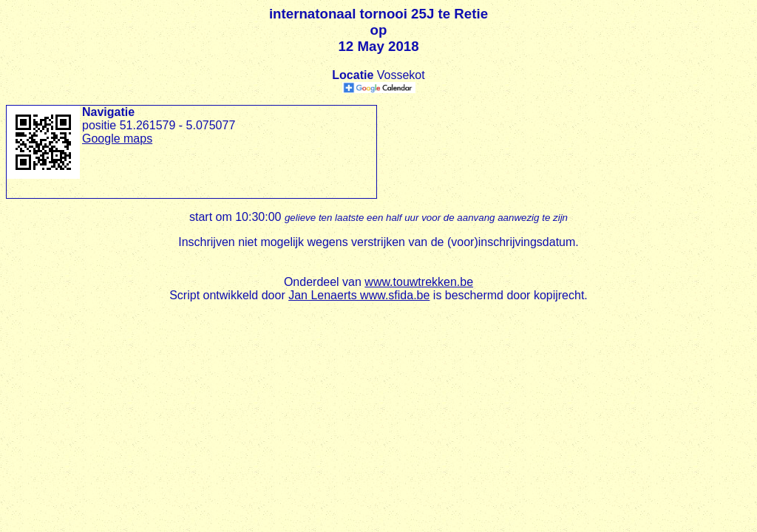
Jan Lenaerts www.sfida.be (359, 295)
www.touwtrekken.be (419, 282)
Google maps (117, 139)
